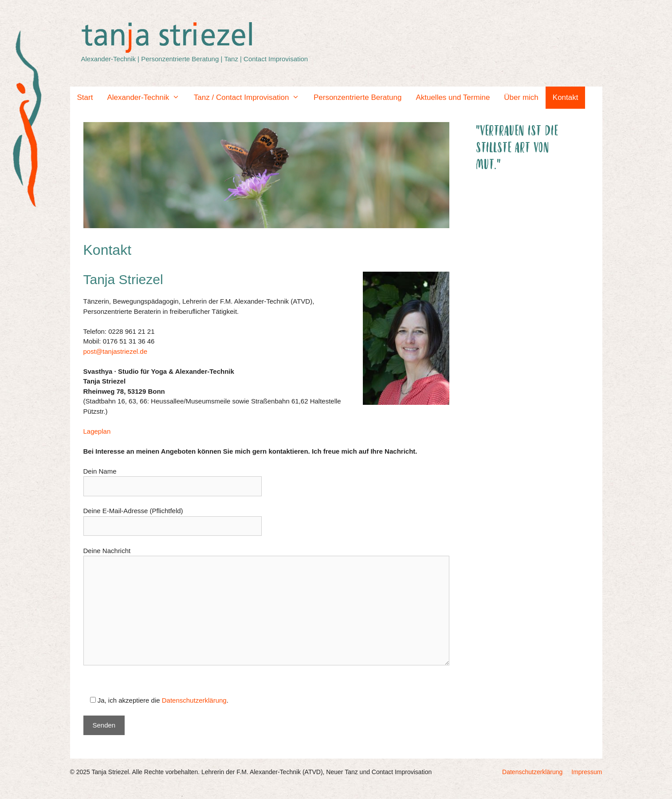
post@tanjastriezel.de (115, 351)
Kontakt (566, 97)
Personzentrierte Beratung (358, 97)
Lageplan (97, 431)
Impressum (587, 772)
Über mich (521, 97)
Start (85, 97)
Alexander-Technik (147, 98)
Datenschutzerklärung (194, 700)
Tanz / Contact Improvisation (250, 98)
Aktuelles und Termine (453, 97)
